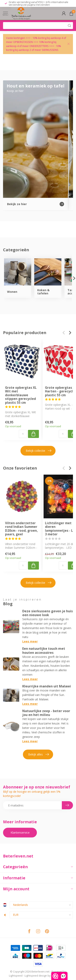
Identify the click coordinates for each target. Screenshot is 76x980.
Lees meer (30, 641)
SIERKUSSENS (50, 50)
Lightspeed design (36, 976)
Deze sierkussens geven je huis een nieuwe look (48, 613)
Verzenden (43, 5)
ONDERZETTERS (39, 46)
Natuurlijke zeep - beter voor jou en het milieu (46, 713)
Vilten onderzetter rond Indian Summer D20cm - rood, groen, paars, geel (21, 529)
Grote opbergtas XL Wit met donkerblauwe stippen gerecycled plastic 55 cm (21, 395)
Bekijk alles (39, 754)
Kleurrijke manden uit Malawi (47, 686)
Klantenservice (20, 832)
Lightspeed (16, 976)
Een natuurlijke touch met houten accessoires (44, 650)
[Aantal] (23, 434)
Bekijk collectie (39, 451)
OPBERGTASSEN (23, 42)
